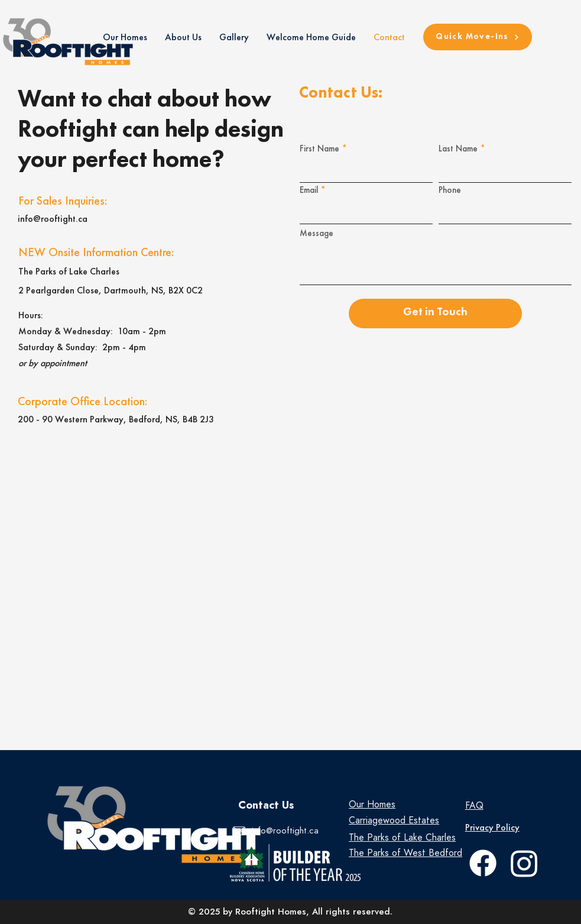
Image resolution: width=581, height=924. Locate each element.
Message (317, 233)
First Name (319, 149)
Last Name (458, 149)
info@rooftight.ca (53, 219)
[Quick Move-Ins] (478, 37)
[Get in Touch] (435, 314)
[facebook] (483, 863)
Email (309, 190)
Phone (450, 190)
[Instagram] (524, 863)
